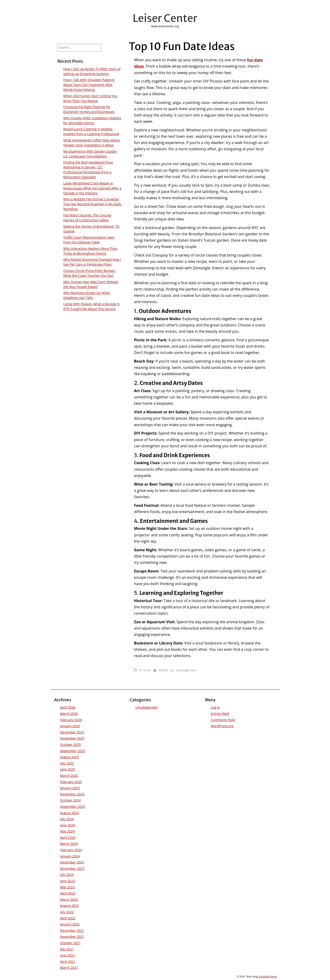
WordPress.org (222, 726)
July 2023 (67, 875)
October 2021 (70, 943)
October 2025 (70, 745)
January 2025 (70, 788)
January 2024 (70, 856)
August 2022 (69, 906)
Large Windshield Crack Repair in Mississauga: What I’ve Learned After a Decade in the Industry (92, 188)
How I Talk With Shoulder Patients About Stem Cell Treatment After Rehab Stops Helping (89, 85)
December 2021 (72, 930)
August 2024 (69, 813)
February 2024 (71, 850)
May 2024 (67, 831)
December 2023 (72, 862)
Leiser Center (165, 18)
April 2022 (68, 918)
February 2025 (71, 782)
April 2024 (68, 838)
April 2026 (68, 707)
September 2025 (73, 751)
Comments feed (223, 720)
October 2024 (70, 800)
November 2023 (72, 869)
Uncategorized (186, 670)
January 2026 (70, 726)
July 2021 (67, 949)
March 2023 (69, 899)
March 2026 (69, 714)
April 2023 (68, 893)
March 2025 (69, 776)
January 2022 (70, 924)
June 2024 (67, 825)
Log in (215, 707)
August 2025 (69, 757)
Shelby (163, 670)
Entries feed (220, 714)
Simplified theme (268, 977)
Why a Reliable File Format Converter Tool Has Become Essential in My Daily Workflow (92, 204)
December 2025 (72, 732)
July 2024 (67, 819)
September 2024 (73, 807)
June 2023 (67, 881)
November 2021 (72, 937)
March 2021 (69, 968)
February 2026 (71, 720)
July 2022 (67, 912)
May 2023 (67, 887)
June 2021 (67, 955)
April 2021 (68, 961)
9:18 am (145, 670)
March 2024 (69, 844)
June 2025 (67, 769)
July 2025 (67, 763)
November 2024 (72, 794)
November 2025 (72, 738)
